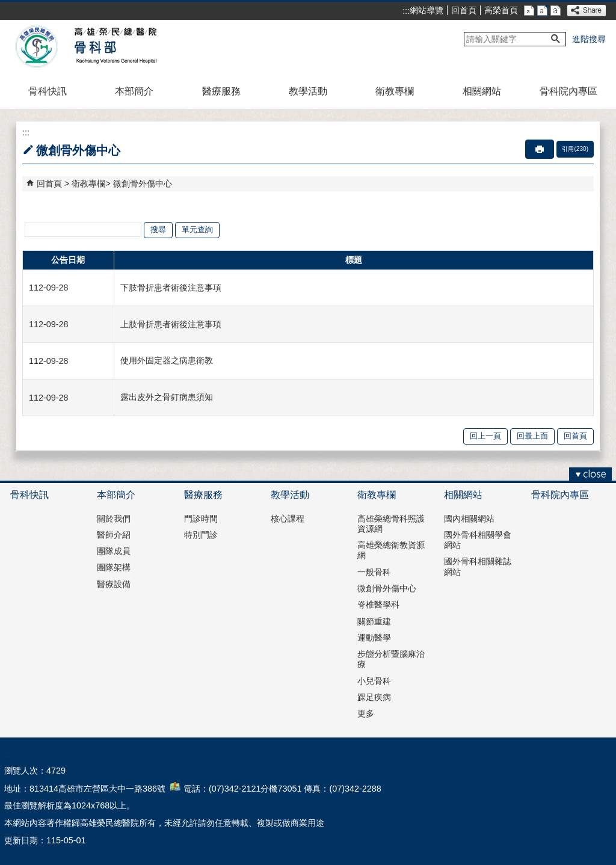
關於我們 (114, 519)
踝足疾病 (374, 697)
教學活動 (308, 91)
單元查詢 (197, 229)
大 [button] (556, 11)
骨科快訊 (48, 91)
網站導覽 (427, 10)
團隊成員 (114, 551)
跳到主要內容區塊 (6, 6)
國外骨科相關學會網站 (478, 540)
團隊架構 (114, 567)
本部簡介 (134, 91)
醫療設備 (114, 584)
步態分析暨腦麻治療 (391, 659)
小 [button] (529, 11)
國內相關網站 (469, 519)
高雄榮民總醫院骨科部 (115, 47)
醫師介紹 (114, 535)
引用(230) (575, 149)
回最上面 (532, 436)
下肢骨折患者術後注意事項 (171, 288)
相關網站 (482, 91)
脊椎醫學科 (378, 605)
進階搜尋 (589, 39)
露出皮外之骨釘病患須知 (167, 397)
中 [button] (542, 11)
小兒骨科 (374, 681)
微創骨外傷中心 (143, 183)
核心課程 (288, 519)
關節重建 (374, 621)
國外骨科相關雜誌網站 (478, 566)
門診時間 (201, 519)
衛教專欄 (395, 91)
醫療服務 (221, 91)
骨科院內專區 (568, 91)
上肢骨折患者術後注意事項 (171, 324)
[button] (556, 39)
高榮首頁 (501, 10)
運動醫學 (374, 638)
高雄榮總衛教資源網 (391, 550)
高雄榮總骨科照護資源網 (391, 524)
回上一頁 (485, 436)
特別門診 (201, 535)
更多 (366, 713)
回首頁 (464, 10)
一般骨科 (374, 572)
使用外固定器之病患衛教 (167, 360)
